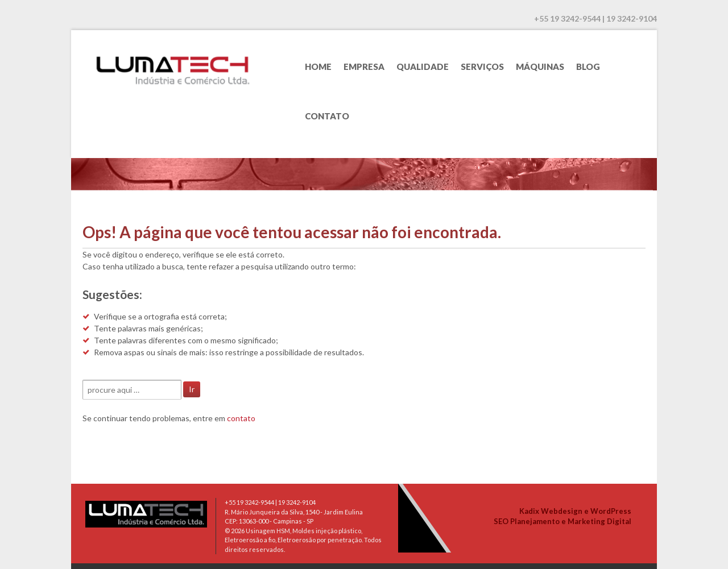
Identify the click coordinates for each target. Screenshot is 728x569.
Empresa (364, 67)
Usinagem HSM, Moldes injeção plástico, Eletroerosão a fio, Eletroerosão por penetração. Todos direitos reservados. (303, 540)
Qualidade (423, 67)
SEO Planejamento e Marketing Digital (562, 521)
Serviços (482, 67)
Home (318, 67)
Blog (588, 67)
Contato (327, 116)
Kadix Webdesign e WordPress (575, 511)
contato (241, 418)
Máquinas (540, 67)
